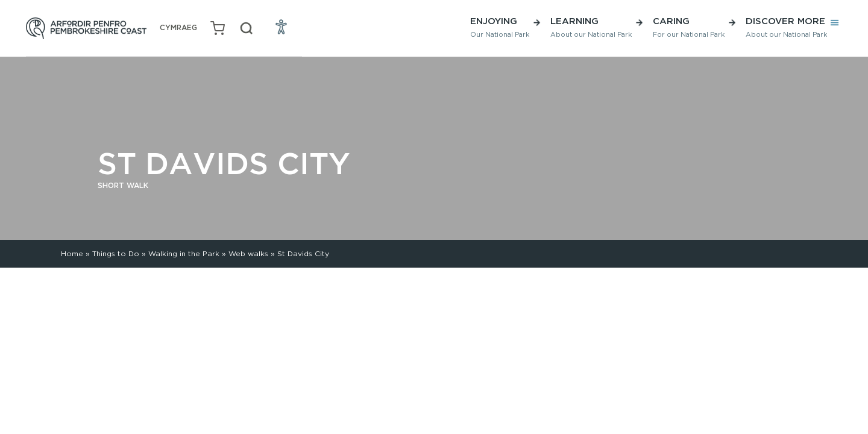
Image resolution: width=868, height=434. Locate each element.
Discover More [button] (786, 27)
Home (72, 253)
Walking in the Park (184, 253)
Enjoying (500, 27)
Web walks (248, 253)
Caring (689, 27)
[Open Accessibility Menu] (281, 27)
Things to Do (116, 253)
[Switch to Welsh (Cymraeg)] (178, 28)
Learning (591, 27)
